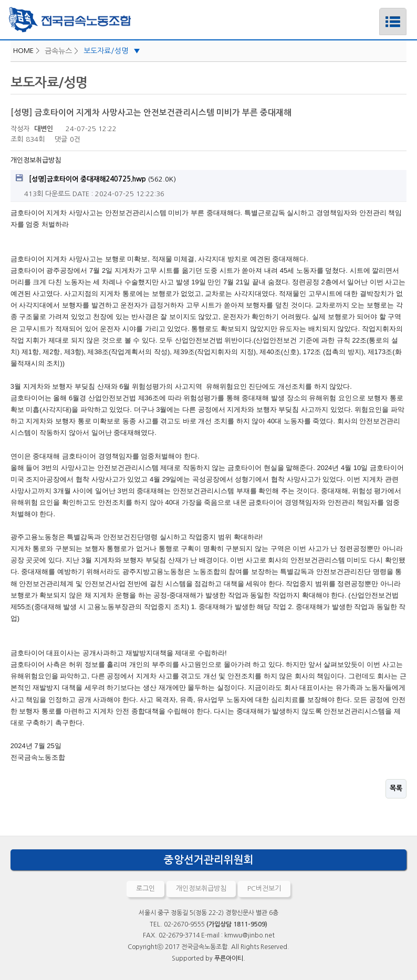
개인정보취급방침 (36, 160)
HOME (23, 51)
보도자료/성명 (112, 51)
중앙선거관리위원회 (209, 860)
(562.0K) (96, 178)
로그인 (145, 888)
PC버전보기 (264, 888)
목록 (396, 788)
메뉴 (379, 12)
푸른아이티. (230, 958)
